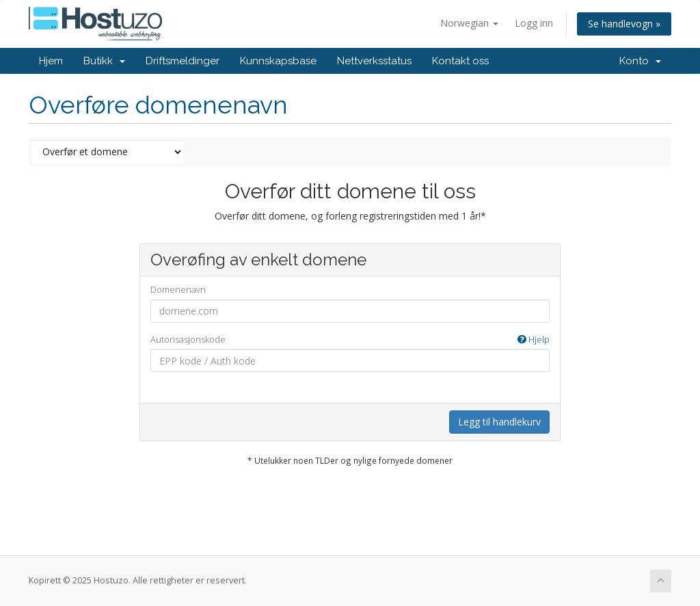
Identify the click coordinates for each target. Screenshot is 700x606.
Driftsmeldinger (183, 61)
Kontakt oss (460, 61)
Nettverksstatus (374, 61)
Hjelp (534, 339)
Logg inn (534, 23)
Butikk (104, 61)
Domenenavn (178, 289)
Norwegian (469, 23)
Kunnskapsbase (278, 61)
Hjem (51, 61)
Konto (640, 61)
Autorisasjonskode (350, 340)
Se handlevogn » (624, 24)
